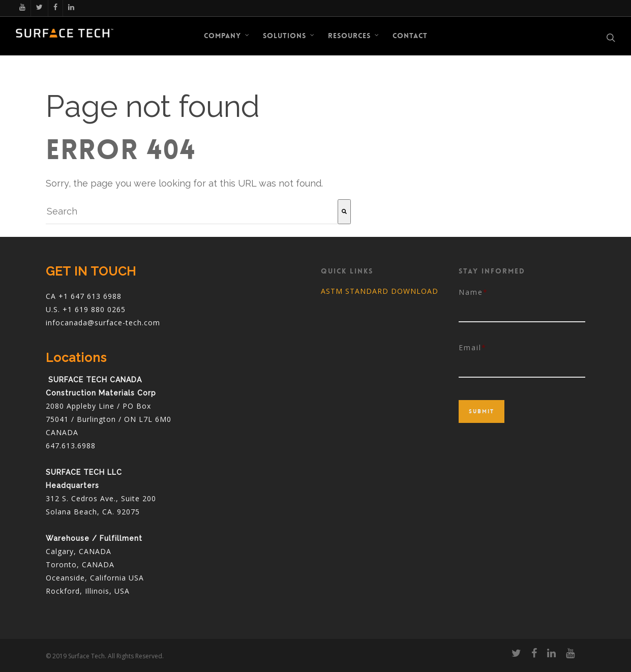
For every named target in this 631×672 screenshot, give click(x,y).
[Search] (344, 212)
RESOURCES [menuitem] (354, 36)
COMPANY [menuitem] (227, 36)
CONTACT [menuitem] (410, 36)
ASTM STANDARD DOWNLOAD (380, 291)
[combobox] (192, 212)
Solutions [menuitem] (289, 36)
